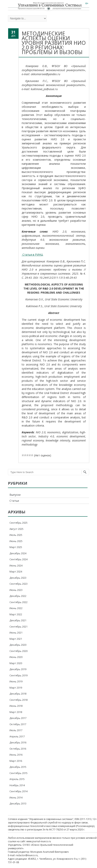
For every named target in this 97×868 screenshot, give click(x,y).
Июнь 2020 (16, 657)
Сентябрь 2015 (18, 773)
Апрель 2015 (17, 779)
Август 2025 (16, 529)
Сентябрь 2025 (18, 523)
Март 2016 (16, 761)
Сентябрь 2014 (18, 791)
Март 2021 (16, 639)
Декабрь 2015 (18, 767)
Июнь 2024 (16, 565)
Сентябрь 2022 (18, 602)
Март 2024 (16, 571)
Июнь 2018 (16, 706)
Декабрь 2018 (18, 694)
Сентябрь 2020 (18, 651)
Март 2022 (16, 614)
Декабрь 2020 (18, 645)
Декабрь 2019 (18, 669)
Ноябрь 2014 (17, 785)
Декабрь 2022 (18, 596)
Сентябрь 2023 (18, 584)
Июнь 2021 (16, 633)
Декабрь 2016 (18, 742)
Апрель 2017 (17, 736)
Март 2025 (16, 547)
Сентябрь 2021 (18, 627)
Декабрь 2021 (18, 620)
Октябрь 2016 (18, 749)
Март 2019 (16, 688)
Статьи (14, 501)
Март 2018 (16, 712)
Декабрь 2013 (18, 803)
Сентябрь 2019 (18, 675)
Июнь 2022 (16, 608)
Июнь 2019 (16, 681)
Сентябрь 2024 (18, 559)
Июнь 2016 (16, 755)
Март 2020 (16, 663)
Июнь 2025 (16, 541)
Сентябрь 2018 (18, 700)
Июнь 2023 (16, 590)
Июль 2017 (16, 730)
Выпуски (15, 495)
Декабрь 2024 (18, 553)
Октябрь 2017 (18, 724)
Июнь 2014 (16, 797)
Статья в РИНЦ (32, 255)
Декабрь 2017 (18, 718)
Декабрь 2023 (18, 578)
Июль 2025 (16, 535)
